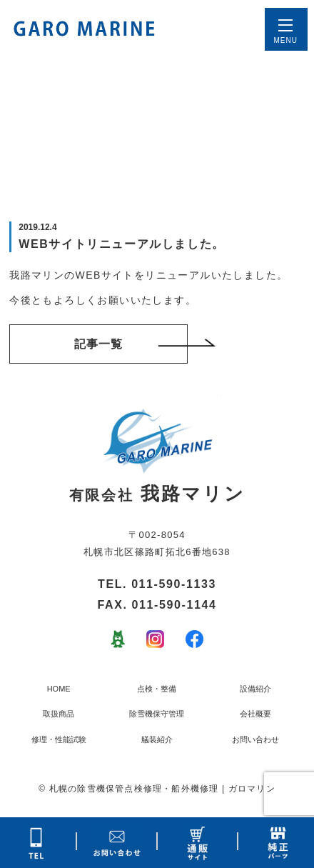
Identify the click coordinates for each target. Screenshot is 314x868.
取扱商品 (59, 714)
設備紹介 (255, 689)
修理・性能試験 (59, 739)
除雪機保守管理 (157, 714)
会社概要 (255, 714)
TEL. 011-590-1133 (157, 584)
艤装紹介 (157, 739)
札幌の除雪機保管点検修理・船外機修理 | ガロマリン (162, 789)
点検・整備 (157, 689)
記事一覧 (131, 344)
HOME (59, 689)
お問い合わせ (255, 739)
